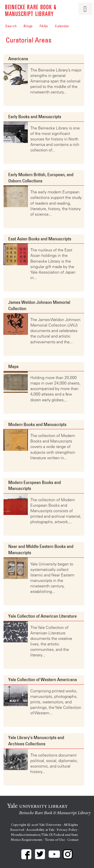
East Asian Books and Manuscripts (40, 239)
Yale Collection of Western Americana (43, 680)
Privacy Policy (67, 830)
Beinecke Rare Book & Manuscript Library (31, 10)
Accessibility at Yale (40, 830)
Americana (18, 59)
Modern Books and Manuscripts (37, 425)
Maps (13, 367)
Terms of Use (55, 840)
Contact (73, 840)
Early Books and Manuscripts (35, 117)
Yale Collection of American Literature (42, 616)
